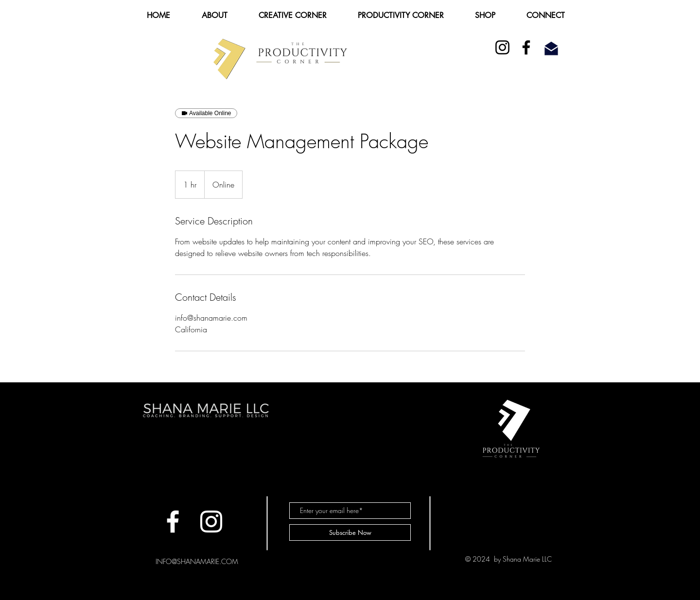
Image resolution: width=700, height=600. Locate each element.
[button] (214, 15)
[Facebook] (526, 47)
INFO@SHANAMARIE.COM (197, 561)
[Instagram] (502, 47)
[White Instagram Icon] (211, 522)
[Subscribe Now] (350, 532)
